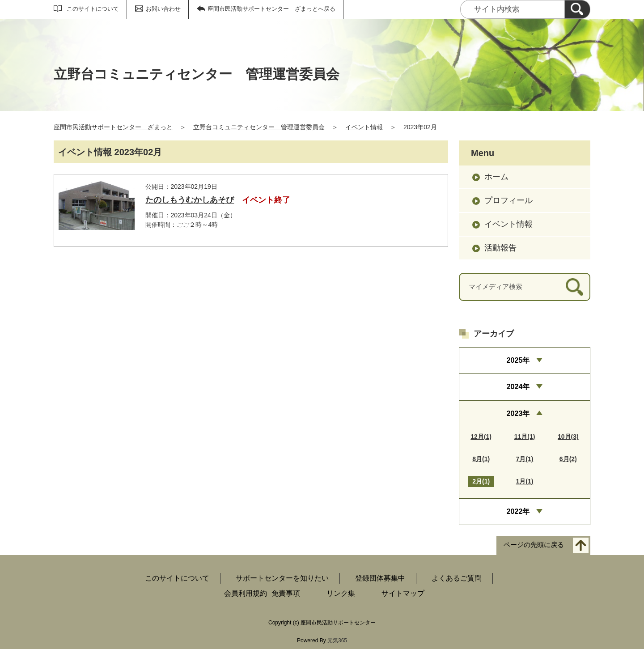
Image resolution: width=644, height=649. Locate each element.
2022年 (518, 511)
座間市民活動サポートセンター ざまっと (113, 127)
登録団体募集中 (380, 578)
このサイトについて (93, 9)
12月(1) (481, 437)
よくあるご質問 (457, 578)
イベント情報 (364, 127)
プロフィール (508, 200)
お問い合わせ (163, 9)
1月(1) (525, 481)
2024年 (518, 387)
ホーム (496, 177)
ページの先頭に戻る (534, 545)
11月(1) (525, 437)
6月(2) (568, 459)
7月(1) (525, 459)
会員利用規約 (246, 593)
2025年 (518, 360)
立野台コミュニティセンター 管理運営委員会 (259, 127)
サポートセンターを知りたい (282, 578)
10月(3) (568, 437)
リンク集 (341, 593)
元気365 (337, 641)
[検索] (577, 9)
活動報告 (500, 248)
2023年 (518, 414)
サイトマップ (403, 593)
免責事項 (286, 593)
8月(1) (481, 459)
